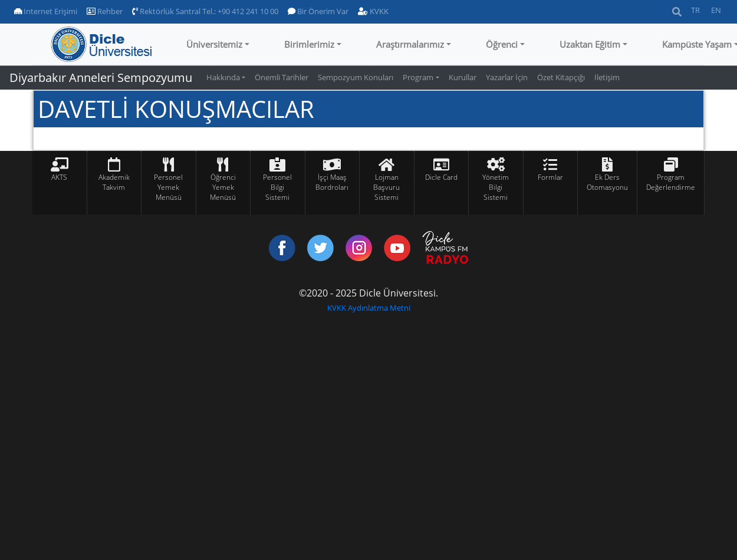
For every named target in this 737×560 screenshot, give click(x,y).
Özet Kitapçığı (561, 77)
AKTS (59, 177)
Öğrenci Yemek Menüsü (223, 187)
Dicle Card (441, 177)
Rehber (105, 11)
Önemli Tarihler (282, 77)
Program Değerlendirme (671, 182)
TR (695, 10)
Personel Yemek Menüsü (168, 187)
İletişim (607, 77)
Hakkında (223, 77)
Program (418, 77)
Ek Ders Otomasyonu (607, 182)
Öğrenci (502, 44)
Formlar (550, 177)
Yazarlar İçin (507, 77)
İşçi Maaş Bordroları (332, 182)
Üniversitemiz (214, 44)
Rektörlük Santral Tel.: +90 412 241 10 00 (205, 11)
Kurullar (463, 77)
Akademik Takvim (114, 182)
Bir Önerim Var (318, 11)
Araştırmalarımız (410, 44)
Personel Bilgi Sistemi (277, 187)
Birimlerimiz (309, 44)
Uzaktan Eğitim (590, 44)
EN (716, 10)
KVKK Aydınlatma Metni (369, 308)
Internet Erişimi (46, 11)
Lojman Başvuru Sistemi (386, 187)
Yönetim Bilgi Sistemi (496, 187)
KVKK (373, 11)
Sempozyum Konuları (356, 77)
